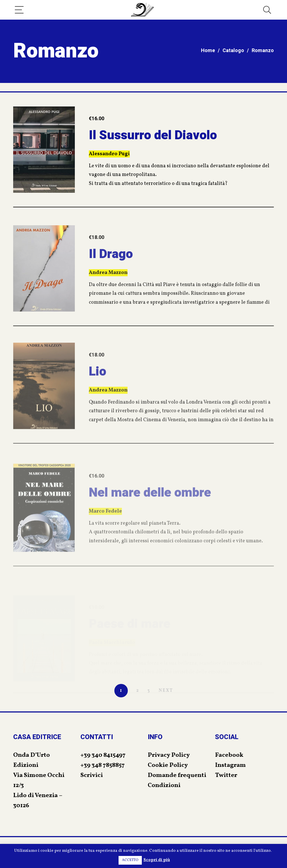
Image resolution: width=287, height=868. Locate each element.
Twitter (226, 775)
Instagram (230, 765)
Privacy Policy (169, 755)
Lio (98, 392)
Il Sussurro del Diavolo (153, 138)
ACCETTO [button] (130, 860)
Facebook (229, 755)
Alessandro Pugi (109, 156)
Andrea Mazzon (108, 291)
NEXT (166, 691)
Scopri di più (157, 860)
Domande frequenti (177, 775)
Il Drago (111, 272)
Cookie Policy (168, 765)
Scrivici (92, 775)
